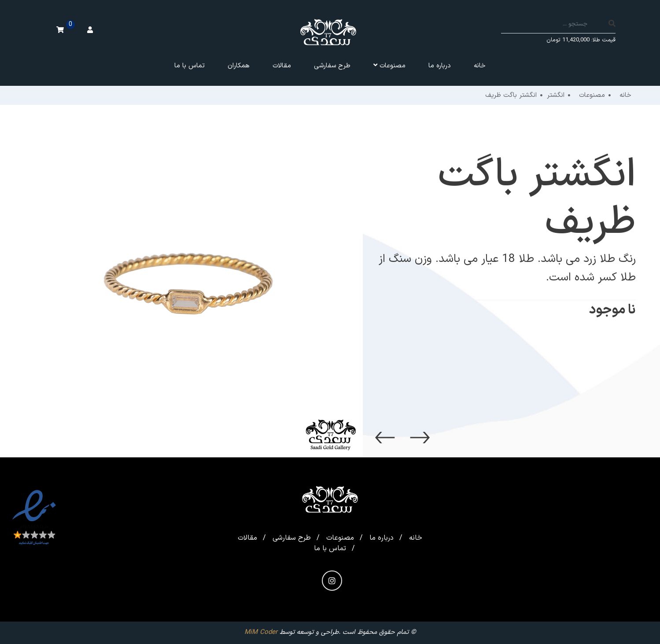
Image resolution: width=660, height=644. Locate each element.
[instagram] (332, 581)
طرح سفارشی (332, 66)
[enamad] (34, 518)
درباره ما (440, 66)
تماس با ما (190, 66)
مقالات (282, 66)
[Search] (555, 24)
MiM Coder (261, 632)
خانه (480, 66)
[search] (612, 24)
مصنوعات (340, 538)
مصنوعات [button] (389, 66)
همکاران (239, 66)
